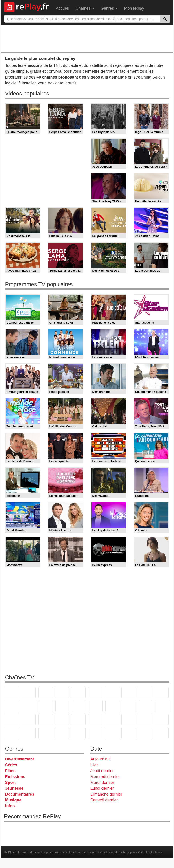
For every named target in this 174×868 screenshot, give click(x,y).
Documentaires (20, 794)
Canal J (162, 720)
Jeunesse (14, 788)
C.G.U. (143, 852)
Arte (112, 693)
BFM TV (29, 720)
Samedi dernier (104, 800)
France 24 (79, 720)
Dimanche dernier (106, 794)
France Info (162, 706)
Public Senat (162, 733)
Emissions (15, 777)
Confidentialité (110, 852)
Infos (10, 806)
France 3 (45, 693)
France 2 (29, 693)
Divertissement (20, 759)
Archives (156, 852)
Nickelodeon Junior (79, 733)
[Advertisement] (87, 38)
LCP (128, 733)
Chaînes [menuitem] (85, 8)
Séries (11, 765)
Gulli (145, 720)
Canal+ (62, 693)
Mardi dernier (102, 783)
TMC (145, 693)
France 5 (79, 693)
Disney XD (29, 733)
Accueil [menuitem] (62, 8)
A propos (129, 852)
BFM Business (45, 720)
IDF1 (112, 733)
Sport (10, 783)
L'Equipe (128, 720)
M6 (95, 693)
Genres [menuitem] (109, 8)
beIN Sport (95, 720)
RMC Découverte (79, 706)
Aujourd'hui (101, 759)
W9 (128, 693)
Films (10, 771)
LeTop (145, 733)
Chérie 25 (112, 706)
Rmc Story (96, 706)
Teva (129, 706)
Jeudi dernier (102, 771)
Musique (13, 800)
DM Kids (45, 733)
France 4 (12, 706)
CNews (12, 720)
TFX (162, 693)
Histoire (95, 733)
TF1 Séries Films (46, 706)
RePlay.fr (10, 852)
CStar (29, 706)
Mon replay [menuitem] (134, 8)
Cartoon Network (12, 733)
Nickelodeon (62, 733)
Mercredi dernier (105, 777)
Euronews (62, 720)
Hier (94, 765)
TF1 (12, 693)
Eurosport (112, 720)
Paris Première (145, 706)
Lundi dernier (102, 788)
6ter (62, 706)
